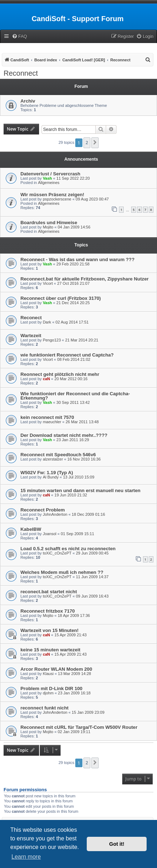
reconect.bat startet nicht (49, 592)
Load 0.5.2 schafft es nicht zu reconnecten (68, 549)
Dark (47, 322)
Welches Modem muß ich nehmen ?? (62, 572)
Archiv (28, 101)
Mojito (48, 227)
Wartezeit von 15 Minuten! (49, 630)
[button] (95, 143)
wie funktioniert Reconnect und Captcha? (67, 355)
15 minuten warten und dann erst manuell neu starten (80, 490)
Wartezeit (31, 336)
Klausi (48, 674)
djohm (48, 693)
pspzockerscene (57, 199)
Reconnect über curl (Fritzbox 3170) (61, 298)
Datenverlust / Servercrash (50, 174)
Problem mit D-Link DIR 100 (51, 688)
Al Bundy (51, 477)
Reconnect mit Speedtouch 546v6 (58, 455)
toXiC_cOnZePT (57, 553)
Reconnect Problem (43, 510)
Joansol (49, 534)
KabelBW (31, 529)
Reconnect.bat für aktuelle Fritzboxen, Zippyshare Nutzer (85, 279)
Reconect (31, 318)
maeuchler (52, 422)
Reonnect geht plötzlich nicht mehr (60, 374)
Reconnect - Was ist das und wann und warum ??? (77, 260)
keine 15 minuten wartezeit (50, 650)
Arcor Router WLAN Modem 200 (56, 669)
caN (46, 379)
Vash (47, 178)
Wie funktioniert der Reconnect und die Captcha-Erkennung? (75, 396)
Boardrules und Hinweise (49, 223)
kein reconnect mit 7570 (47, 417)
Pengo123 (52, 340)
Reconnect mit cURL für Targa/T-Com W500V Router (79, 727)
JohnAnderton (55, 514)
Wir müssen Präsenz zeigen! (52, 195)
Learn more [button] (26, 857)
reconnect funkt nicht (44, 708)
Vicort (48, 283)
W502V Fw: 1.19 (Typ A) (47, 473)
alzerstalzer (53, 459)
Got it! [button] (117, 844)
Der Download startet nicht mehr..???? (64, 435)
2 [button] (87, 143)
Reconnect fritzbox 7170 (48, 611)
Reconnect (21, 73)
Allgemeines (49, 183)
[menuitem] (19, 37)
